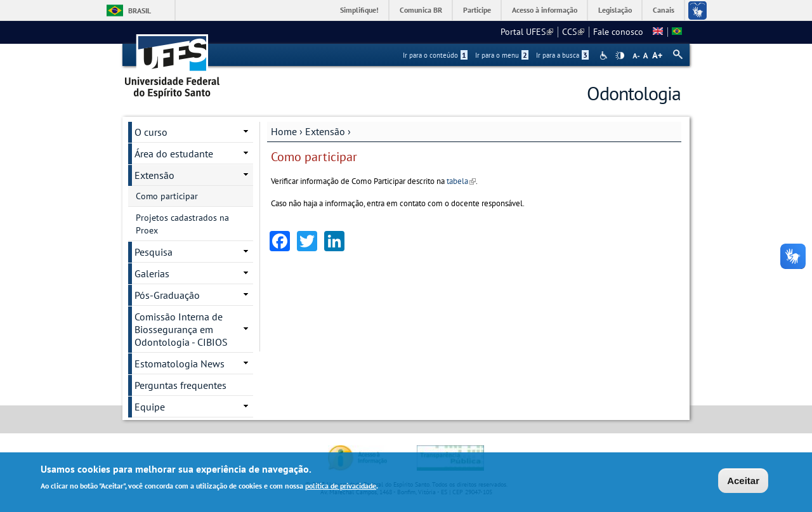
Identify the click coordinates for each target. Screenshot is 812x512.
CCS (573, 32)
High (620, 56)
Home (284, 131)
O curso (151, 132)
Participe (477, 10)
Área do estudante (174, 154)
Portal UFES (527, 32)
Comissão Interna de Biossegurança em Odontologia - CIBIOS (181, 329)
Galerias (152, 273)
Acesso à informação (545, 10)
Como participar (167, 196)
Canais (664, 10)
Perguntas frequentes (180, 385)
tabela (461, 181)
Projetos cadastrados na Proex (182, 224)
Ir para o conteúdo (435, 55)
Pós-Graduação (167, 295)
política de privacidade (341, 486)
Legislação (615, 10)
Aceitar (743, 481)
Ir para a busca (562, 55)
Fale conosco (618, 32)
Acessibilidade (605, 56)
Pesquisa (154, 252)
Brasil (140, 10)
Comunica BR (421, 10)
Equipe (150, 407)
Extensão (325, 131)
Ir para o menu (502, 55)
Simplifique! (359, 10)
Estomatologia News (180, 364)
